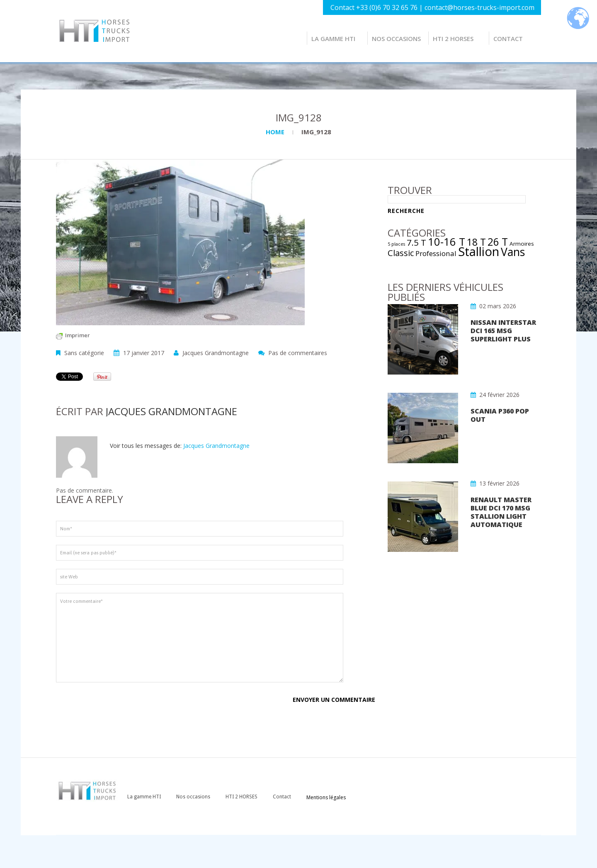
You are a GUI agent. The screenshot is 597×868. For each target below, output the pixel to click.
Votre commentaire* (200, 638)
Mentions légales (326, 797)
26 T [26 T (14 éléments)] (498, 242)
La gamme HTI (333, 39)
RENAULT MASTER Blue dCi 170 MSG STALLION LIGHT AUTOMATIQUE (501, 512)
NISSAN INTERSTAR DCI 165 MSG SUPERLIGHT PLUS (503, 331)
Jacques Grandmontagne (216, 353)
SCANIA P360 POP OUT (500, 415)
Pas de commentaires (298, 353)
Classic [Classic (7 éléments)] (401, 253)
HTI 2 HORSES (453, 39)
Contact (508, 39)
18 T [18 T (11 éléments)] (476, 242)
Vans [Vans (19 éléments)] (513, 252)
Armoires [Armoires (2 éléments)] (522, 244)
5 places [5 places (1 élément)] (396, 244)
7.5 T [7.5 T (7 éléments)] (416, 242)
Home (275, 132)
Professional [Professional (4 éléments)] (436, 253)
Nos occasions (396, 39)
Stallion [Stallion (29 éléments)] (479, 251)
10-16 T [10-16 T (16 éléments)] (447, 242)
